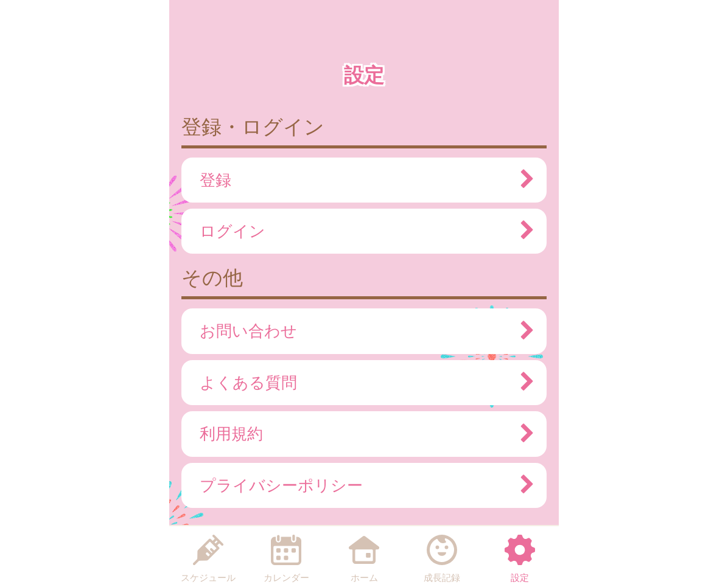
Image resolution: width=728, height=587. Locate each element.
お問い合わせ (361, 331)
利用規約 (361, 434)
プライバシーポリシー (361, 485)
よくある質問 (361, 383)
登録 (361, 180)
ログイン (361, 231)
